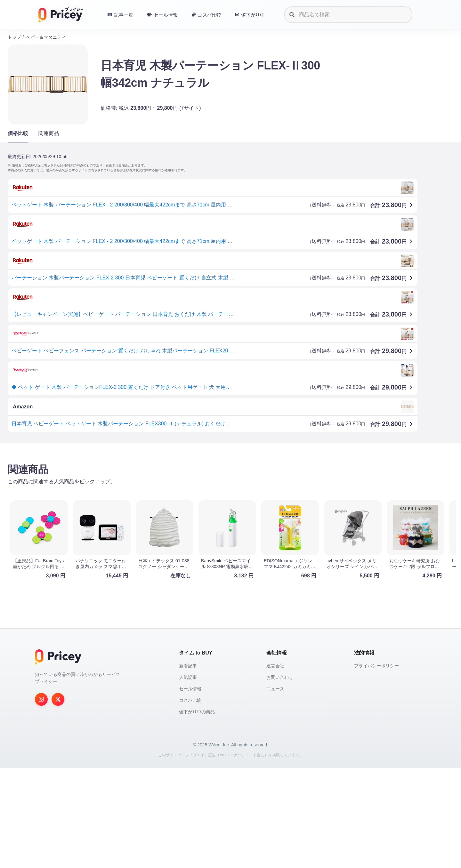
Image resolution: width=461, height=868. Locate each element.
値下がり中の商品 (197, 812)
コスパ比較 (190, 800)
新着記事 (188, 766)
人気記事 (188, 777)
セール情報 (190, 789)
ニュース (275, 789)
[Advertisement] (200, 498)
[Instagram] (41, 799)
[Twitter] (58, 799)
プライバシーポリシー (376, 766)
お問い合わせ (280, 777)
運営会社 (275, 766)
